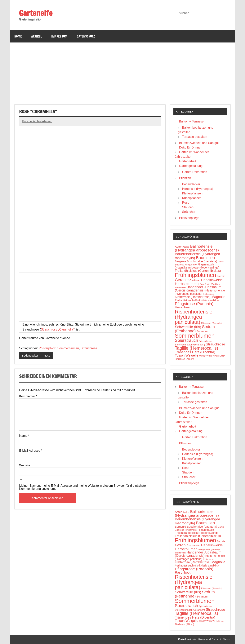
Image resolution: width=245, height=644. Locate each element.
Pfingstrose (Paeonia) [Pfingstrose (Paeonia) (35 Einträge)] (194, 304)
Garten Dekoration (195, 172)
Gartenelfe (36, 13)
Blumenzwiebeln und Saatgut (199, 143)
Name (24, 436)
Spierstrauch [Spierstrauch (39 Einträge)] (187, 340)
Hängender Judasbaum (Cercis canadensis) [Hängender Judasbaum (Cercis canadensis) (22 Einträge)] (198, 289)
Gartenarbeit (188, 161)
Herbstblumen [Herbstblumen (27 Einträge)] (186, 284)
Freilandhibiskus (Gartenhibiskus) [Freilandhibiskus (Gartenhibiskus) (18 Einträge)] (198, 271)
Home (18, 36)
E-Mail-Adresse (31, 451)
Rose (47, 356)
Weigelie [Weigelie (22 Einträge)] (192, 355)
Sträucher (189, 212)
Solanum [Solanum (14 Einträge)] (202, 331)
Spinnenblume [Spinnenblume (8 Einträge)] (205, 341)
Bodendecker (30, 356)
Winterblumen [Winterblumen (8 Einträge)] (219, 356)
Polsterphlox (47, 348)
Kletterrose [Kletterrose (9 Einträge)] (208, 294)
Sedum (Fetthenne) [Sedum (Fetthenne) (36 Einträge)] (195, 329)
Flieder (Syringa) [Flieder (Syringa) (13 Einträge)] (209, 268)
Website (25, 465)
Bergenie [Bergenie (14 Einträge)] (180, 261)
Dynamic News (221, 639)
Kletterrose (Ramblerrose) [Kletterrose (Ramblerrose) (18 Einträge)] (193, 297)
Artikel (37, 36)
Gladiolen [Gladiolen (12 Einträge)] (195, 280)
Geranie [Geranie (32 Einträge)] (182, 280)
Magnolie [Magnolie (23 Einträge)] (218, 297)
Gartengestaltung (191, 166)
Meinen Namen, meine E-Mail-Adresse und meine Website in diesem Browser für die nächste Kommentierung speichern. (82, 487)
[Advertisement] (122, 71)
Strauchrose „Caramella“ (57, 329)
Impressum (59, 36)
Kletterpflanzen (192, 193)
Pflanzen (185, 178)
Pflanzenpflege (189, 218)
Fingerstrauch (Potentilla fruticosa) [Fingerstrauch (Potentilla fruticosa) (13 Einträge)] (194, 266)
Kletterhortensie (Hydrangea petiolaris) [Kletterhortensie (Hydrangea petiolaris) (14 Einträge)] (200, 292)
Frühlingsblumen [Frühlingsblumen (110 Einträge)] (196, 275)
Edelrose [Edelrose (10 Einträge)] (180, 265)
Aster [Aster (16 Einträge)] (178, 247)
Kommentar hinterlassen (37, 121)
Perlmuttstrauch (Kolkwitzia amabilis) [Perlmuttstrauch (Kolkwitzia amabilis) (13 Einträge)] (197, 300)
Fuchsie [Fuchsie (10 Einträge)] (221, 276)
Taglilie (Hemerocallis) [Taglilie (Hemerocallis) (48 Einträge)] (197, 348)
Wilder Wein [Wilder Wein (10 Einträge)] (205, 356)
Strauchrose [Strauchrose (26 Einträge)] (215, 344)
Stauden (188, 207)
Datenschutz (86, 36)
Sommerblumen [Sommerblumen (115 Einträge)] (195, 336)
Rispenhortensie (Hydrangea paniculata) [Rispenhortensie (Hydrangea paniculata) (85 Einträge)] (194, 317)
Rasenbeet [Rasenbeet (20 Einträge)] (183, 307)
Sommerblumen (68, 348)
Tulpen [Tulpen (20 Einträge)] (180, 355)
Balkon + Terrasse (191, 121)
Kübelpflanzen (192, 198)
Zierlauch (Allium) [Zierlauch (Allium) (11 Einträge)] (185, 359)
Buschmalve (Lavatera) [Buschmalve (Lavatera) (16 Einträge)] (202, 261)
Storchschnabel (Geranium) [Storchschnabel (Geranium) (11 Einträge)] (190, 345)
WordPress (199, 639)
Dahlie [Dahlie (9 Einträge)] (221, 262)
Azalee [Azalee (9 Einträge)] (186, 247)
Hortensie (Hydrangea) (198, 189)
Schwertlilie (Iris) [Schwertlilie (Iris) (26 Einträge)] (188, 327)
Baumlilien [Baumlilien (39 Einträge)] (205, 258)
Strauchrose (89, 348)
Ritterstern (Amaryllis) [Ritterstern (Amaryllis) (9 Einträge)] (212, 323)
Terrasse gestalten (195, 137)
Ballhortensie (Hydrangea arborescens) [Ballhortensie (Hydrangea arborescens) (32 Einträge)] (197, 248)
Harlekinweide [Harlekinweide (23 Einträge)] (212, 280)
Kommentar (28, 396)
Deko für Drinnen (191, 147)
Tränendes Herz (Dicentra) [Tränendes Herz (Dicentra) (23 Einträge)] (195, 352)
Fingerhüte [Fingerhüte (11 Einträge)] (191, 265)
